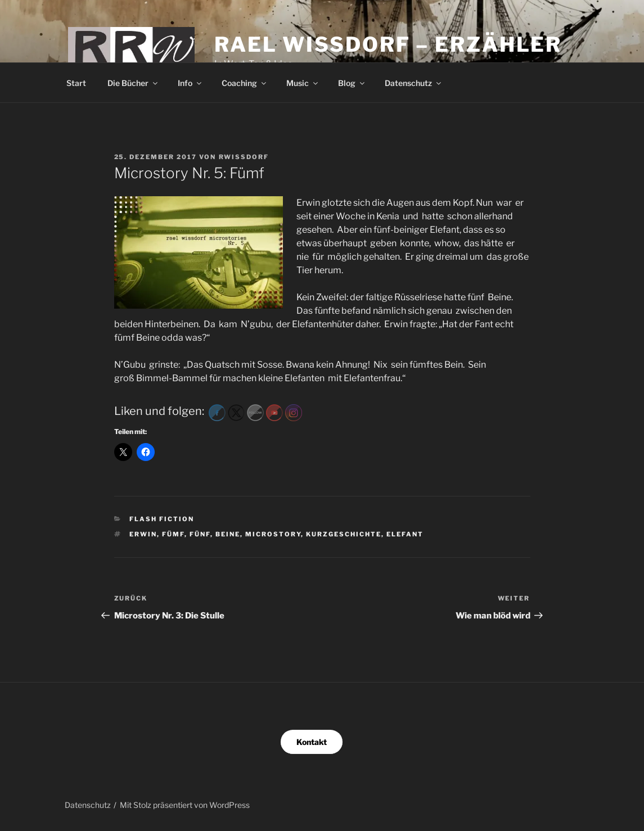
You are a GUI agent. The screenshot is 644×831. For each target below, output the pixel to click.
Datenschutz (414, 83)
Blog (352, 83)
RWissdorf (244, 157)
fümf (173, 534)
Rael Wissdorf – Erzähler (388, 44)
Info (190, 83)
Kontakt (312, 742)
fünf (200, 534)
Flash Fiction (162, 519)
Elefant (405, 534)
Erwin (143, 534)
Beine (228, 534)
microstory (273, 534)
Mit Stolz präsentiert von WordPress (185, 805)
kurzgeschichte (344, 534)
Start (76, 83)
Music (303, 83)
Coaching (245, 83)
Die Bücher (133, 83)
